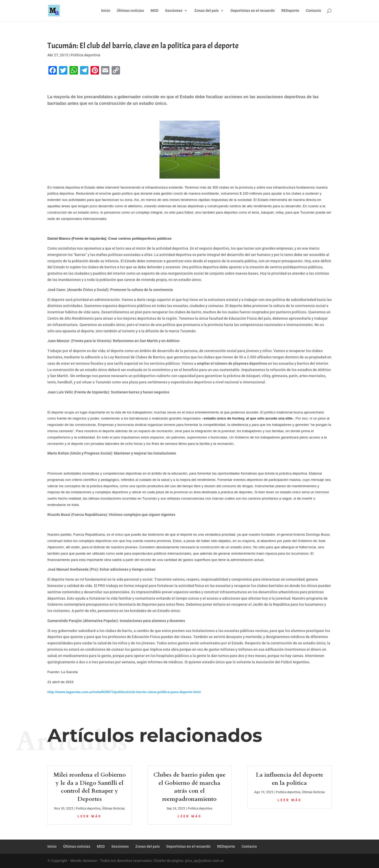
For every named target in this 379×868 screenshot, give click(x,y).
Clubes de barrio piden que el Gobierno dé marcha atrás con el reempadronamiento (189, 787)
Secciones (174, 11)
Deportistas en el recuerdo (253, 11)
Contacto (313, 11)
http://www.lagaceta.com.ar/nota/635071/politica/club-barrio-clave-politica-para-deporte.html (124, 692)
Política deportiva (85, 55)
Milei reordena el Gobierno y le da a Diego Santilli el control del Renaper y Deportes (90, 787)
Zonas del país (206, 11)
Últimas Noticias (113, 808)
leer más (89, 816)
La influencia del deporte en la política (290, 779)
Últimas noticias (130, 11)
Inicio (106, 11)
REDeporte (290, 11)
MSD (154, 11)
